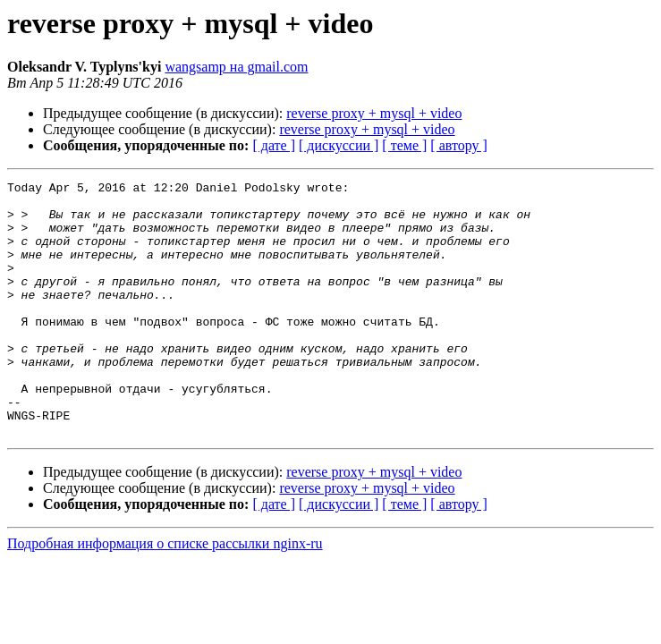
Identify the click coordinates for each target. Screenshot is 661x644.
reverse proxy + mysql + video (374, 113)
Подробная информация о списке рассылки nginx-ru (165, 594)
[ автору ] (458, 145)
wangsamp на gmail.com (236, 67)
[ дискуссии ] (339, 145)
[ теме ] (404, 145)
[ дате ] (274, 145)
